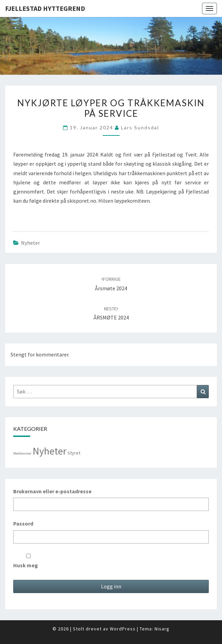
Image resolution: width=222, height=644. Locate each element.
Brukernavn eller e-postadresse (52, 491)
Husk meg (28, 561)
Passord (23, 523)
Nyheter (31, 243)
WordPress (123, 629)
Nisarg (162, 629)
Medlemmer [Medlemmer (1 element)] (22, 453)
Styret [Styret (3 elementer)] (74, 453)
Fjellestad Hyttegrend (45, 8)
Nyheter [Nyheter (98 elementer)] (49, 451)
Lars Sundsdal (140, 127)
